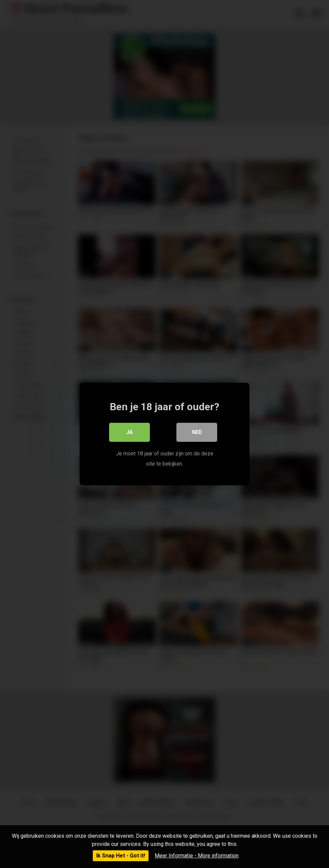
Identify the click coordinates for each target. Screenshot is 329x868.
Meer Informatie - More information (197, 856)
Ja (129, 432)
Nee (197, 432)
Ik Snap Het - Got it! (121, 856)
